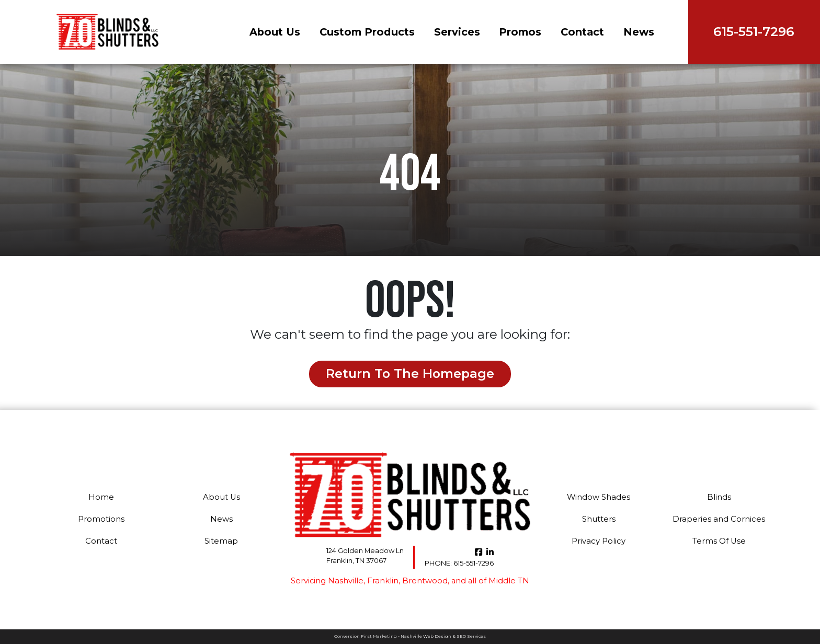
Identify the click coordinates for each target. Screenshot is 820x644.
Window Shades (599, 497)
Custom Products (362, 32)
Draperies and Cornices (719, 519)
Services (452, 32)
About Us (270, 32)
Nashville (346, 581)
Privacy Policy (599, 541)
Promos (515, 32)
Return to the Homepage (410, 374)
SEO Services (471, 636)
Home (101, 497)
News (634, 32)
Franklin (382, 581)
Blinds (719, 497)
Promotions (101, 519)
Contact (577, 32)
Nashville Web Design (426, 636)
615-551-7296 (460, 563)
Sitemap (221, 541)
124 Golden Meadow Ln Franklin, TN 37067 (365, 556)
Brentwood (424, 581)
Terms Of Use (719, 541)
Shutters (599, 519)
